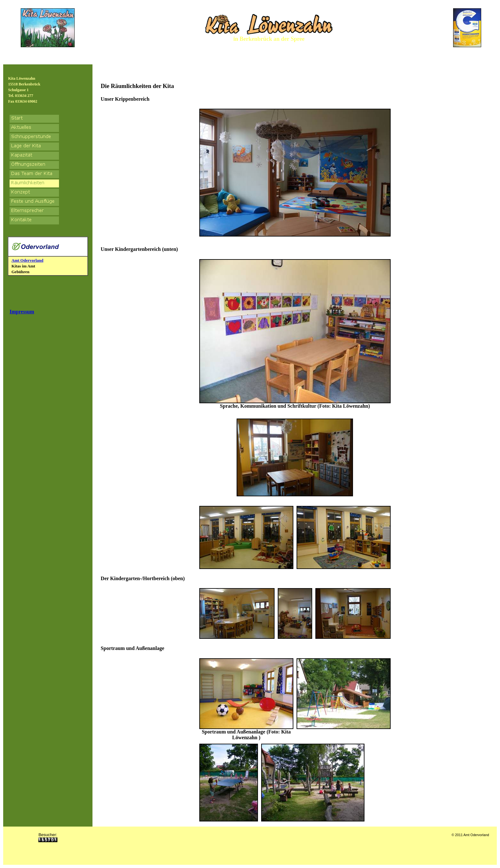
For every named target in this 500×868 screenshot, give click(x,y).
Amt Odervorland (27, 260)
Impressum (22, 312)
